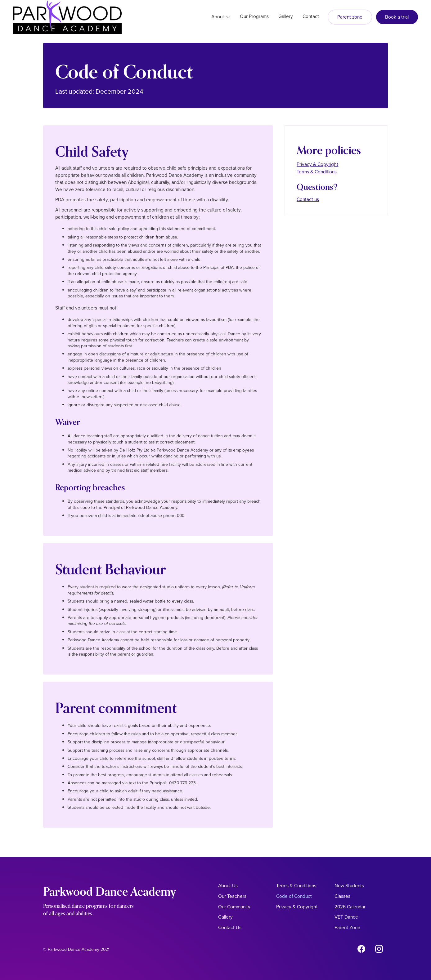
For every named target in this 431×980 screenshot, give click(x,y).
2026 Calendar (350, 907)
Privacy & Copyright (317, 164)
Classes (342, 896)
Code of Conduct (294, 896)
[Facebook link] (361, 950)
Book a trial (397, 17)
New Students (349, 886)
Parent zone (350, 17)
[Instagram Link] (379, 950)
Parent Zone (347, 927)
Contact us (308, 199)
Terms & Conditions (317, 172)
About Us (228, 886)
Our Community (234, 907)
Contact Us (230, 927)
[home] (67, 17)
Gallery (225, 917)
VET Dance (346, 917)
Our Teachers (232, 896)
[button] (221, 17)
